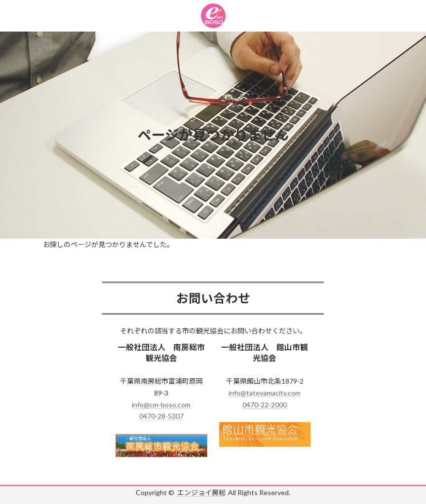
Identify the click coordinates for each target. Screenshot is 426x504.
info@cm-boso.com (161, 405)
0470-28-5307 (161, 416)
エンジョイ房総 (201, 492)
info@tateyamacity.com (265, 393)
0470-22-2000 (265, 405)
